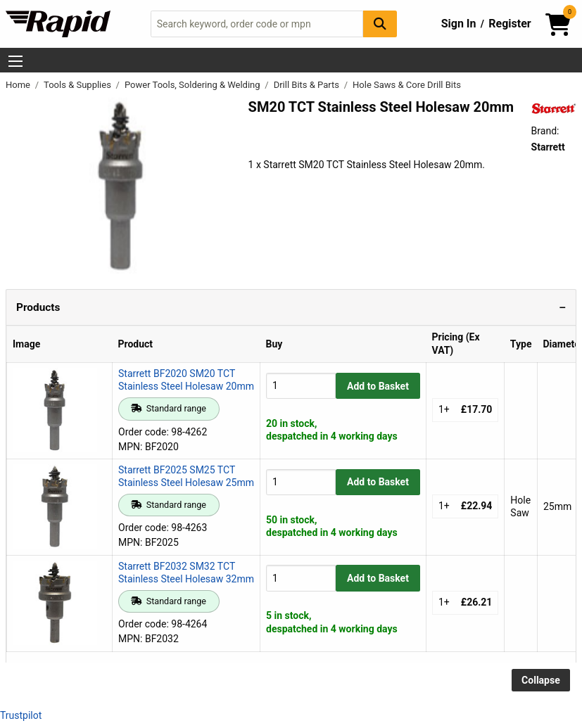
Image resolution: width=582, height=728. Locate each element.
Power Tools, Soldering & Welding (194, 85)
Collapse (541, 680)
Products (38, 307)
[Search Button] (380, 24)
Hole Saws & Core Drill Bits (407, 85)
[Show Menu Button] (15, 61)
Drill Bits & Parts (308, 85)
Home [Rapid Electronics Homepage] (19, 85)
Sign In (459, 24)
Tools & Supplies (78, 85)
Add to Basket (378, 386)
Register (510, 24)
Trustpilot (21, 715)
